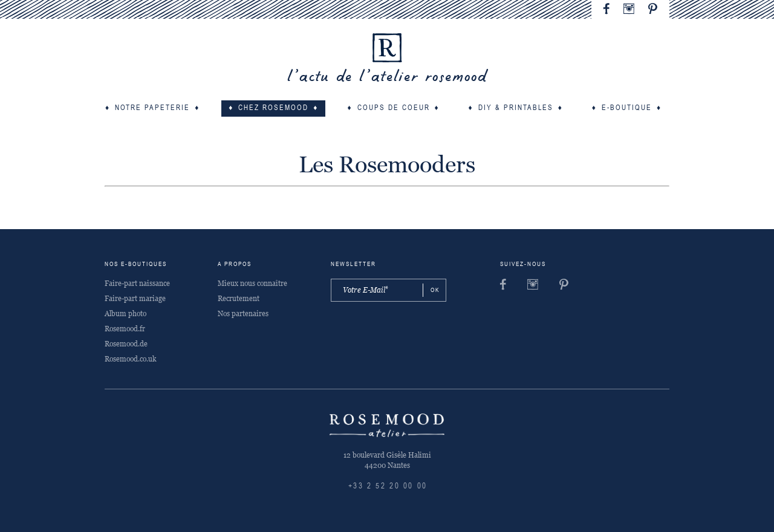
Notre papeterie (152, 108)
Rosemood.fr (125, 329)
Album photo (125, 314)
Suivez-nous (523, 264)
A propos (235, 264)
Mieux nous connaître (252, 284)
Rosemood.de (126, 344)
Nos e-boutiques (136, 264)
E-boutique (627, 108)
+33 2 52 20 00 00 (388, 486)
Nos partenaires (243, 314)
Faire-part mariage (135, 299)
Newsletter (353, 264)
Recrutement (239, 299)
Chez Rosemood (273, 108)
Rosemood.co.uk (130, 359)
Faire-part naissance (137, 284)
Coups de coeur (394, 108)
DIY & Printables (516, 108)
